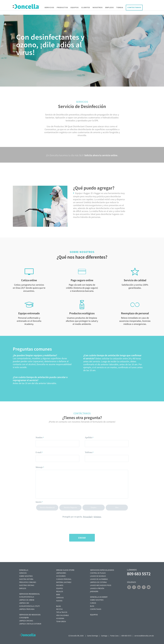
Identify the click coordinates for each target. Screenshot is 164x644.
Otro (117, 507)
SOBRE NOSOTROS (26, 576)
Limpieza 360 (24, 603)
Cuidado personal (64, 579)
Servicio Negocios (70, 507)
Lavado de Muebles (98, 576)
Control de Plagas (98, 573)
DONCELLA (24, 570)
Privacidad (87, 517)
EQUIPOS (75, 8)
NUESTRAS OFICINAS (27, 585)
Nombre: (40, 437)
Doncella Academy (99, 597)
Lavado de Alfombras (99, 579)
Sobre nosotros (97, 600)
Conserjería (24, 618)
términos (98, 517)
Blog (59, 606)
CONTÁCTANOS (134, 8)
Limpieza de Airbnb (27, 600)
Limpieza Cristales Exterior (30, 624)
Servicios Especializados (102, 570)
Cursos (93, 603)
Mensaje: (40, 467)
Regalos (60, 591)
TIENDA (120, 8)
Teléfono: (89, 452)
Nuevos (59, 601)
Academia (60, 618)
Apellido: (89, 437)
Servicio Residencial (47, 507)
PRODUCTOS (63, 8)
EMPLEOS (110, 8)
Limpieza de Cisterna (98, 582)
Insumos (60, 585)
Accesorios (61, 576)
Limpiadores (61, 573)
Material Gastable (64, 582)
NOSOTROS (98, 8)
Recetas (59, 609)
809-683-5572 (126, 636)
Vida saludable (63, 615)
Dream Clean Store (65, 570)
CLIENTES (86, 8)
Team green (61, 621)
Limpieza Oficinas (26, 621)
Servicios (60, 598)
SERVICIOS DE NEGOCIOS (30, 615)
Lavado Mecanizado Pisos (101, 585)
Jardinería (94, 591)
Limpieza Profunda (27, 609)
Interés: (39, 502)
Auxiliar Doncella (27, 597)
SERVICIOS (50, 8)
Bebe (58, 595)
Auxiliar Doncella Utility (30, 606)
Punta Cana (114, 636)
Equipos (60, 588)
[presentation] (82, 525)
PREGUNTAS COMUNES (28, 582)
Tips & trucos (62, 612)
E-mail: (39, 452)
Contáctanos (96, 609)
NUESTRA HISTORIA (26, 579)
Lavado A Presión (97, 588)
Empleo (94, 507)
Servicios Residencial (30, 594)
